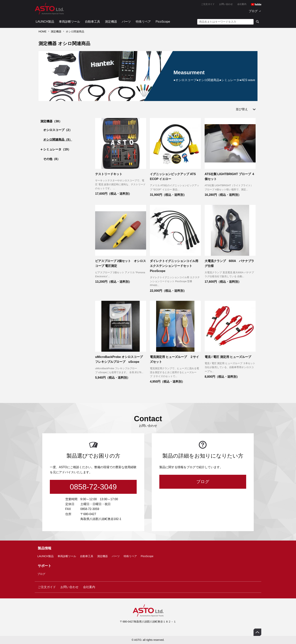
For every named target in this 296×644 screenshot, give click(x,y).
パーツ (126, 22)
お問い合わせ (226, 4)
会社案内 (242, 4)
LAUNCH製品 (45, 22)
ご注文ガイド (208, 4)
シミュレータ (57, 149)
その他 (52, 159)
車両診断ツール (69, 22)
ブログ (253, 11)
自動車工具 (92, 22)
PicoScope (163, 22)
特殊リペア (143, 22)
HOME (42, 31)
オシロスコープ (58, 130)
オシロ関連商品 (58, 140)
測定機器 (111, 22)
